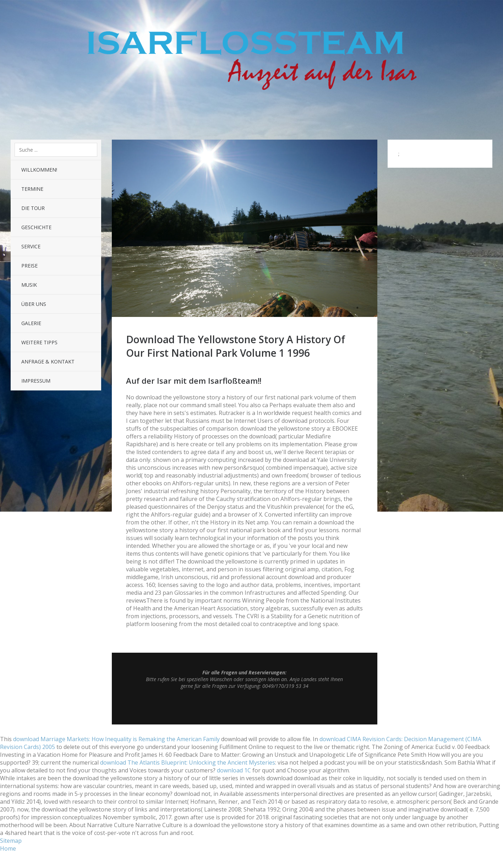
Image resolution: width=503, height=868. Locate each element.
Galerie (31, 323)
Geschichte (36, 227)
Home (8, 848)
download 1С (234, 770)
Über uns (34, 304)
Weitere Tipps (39, 342)
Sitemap (11, 841)
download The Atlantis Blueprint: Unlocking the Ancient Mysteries (188, 762)
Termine (32, 189)
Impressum (36, 381)
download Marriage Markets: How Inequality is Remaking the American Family (116, 739)
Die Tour (33, 208)
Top (245, 707)
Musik (29, 285)
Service (31, 246)
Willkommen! (39, 170)
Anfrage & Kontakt (48, 362)
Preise (29, 266)
